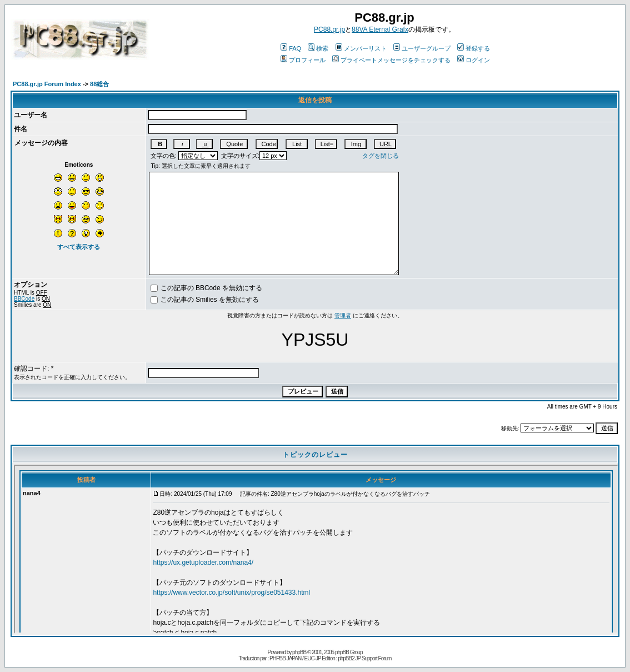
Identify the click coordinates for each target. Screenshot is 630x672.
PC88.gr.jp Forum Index (47, 84)
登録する (474, 48)
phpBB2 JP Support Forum (364, 658)
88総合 (99, 84)
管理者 (343, 315)
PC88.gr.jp (329, 29)
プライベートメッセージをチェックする (391, 60)
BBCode (24, 299)
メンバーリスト (361, 48)
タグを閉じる (381, 156)
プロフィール (303, 60)
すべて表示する (79, 247)
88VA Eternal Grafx (380, 29)
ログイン (474, 60)
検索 (318, 48)
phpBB (299, 652)
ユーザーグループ (422, 48)
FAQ (291, 48)
